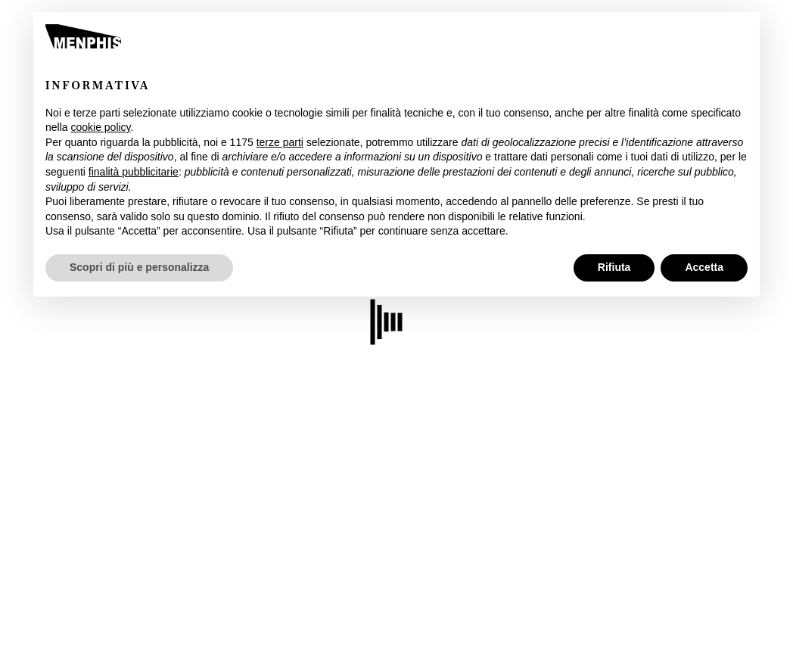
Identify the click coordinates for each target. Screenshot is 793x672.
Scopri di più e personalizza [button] (139, 267)
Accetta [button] (704, 267)
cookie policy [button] (100, 127)
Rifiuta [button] (614, 267)
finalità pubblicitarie (134, 172)
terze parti (280, 142)
